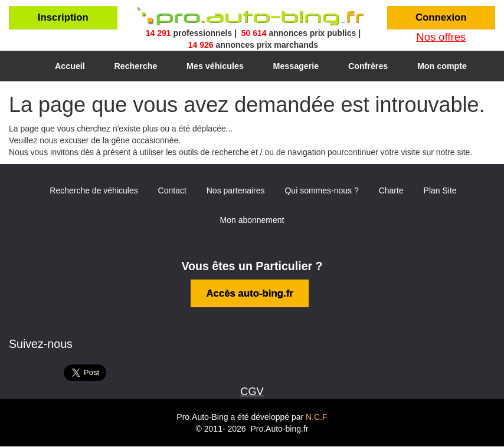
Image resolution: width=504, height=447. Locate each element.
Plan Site (440, 190)
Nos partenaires (236, 190)
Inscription (63, 17)
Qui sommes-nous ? (321, 190)
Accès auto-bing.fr (249, 293)
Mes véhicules (215, 66)
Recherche (135, 66)
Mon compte (442, 66)
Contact (172, 190)
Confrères (368, 66)
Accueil (70, 66)
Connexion (441, 17)
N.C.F (317, 417)
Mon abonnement (252, 220)
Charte (391, 190)
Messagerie (296, 66)
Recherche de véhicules (94, 190)
